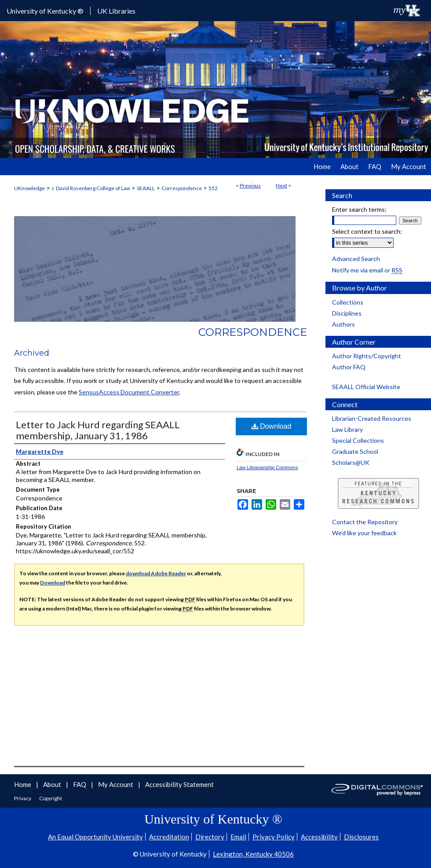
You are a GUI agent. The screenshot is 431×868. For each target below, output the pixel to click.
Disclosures (361, 837)
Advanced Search (356, 259)
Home (23, 784)
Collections (348, 302)
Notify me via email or (367, 270)
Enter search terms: (359, 209)
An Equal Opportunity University (95, 837)
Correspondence (182, 188)
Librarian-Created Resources (372, 418)
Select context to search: (367, 231)
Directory (210, 837)
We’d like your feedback (364, 533)
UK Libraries (116, 11)
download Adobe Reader (156, 573)
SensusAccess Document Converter (129, 392)
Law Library (347, 429)
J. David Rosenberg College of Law (91, 188)
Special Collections (358, 440)
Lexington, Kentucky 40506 (253, 854)
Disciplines (347, 313)
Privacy (23, 798)
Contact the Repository (365, 522)
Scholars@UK (351, 462)
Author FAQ (349, 367)
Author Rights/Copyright (367, 356)
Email (238, 837)
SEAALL (146, 188)
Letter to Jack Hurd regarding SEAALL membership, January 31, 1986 (98, 430)
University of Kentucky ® (45, 11)
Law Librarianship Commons (267, 467)
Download (272, 426)
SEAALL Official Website (366, 387)
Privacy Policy (274, 837)
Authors (343, 324)
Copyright (51, 798)
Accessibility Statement (179, 784)
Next (281, 186)
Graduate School (355, 451)
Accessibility (319, 837)
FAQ (80, 784)
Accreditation (169, 837)
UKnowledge (29, 188)
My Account (116, 784)
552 (213, 188)
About (53, 784)
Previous (250, 186)
